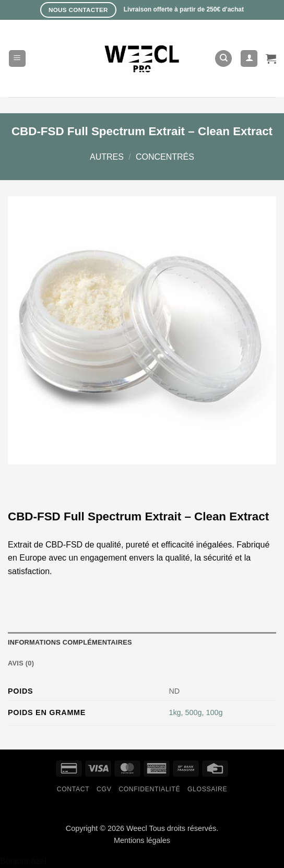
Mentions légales (142, 840)
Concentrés (165, 157)
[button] (17, 59)
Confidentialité (149, 789)
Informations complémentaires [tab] (70, 642)
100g (215, 712)
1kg (175, 712)
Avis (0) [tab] (21, 663)
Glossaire (207, 789)
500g (194, 712)
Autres (107, 157)
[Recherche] (223, 59)
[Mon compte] (249, 59)
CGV (104, 789)
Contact (73, 789)
